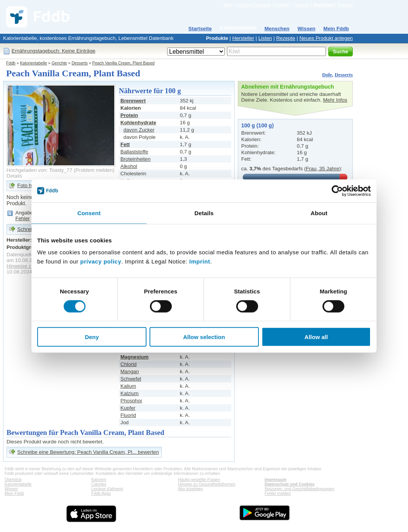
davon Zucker (139, 130)
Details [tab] (204, 213)
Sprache (345, 5)
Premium (301, 5)
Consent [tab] (89, 213)
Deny (92, 337)
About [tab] (319, 213)
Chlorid (128, 364)
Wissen (307, 29)
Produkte (217, 38)
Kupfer (128, 408)
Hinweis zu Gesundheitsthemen (207, 484)
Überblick (13, 479)
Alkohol (129, 166)
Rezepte (286, 38)
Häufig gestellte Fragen (199, 479)
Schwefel (131, 379)
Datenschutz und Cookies (290, 484)
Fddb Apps (101, 493)
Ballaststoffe (134, 152)
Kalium (128, 386)
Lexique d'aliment (107, 489)
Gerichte (59, 63)
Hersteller (243, 38)
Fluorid (128, 415)
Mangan (130, 371)
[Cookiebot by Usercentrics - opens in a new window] (337, 191)
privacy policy (101, 261)
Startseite (200, 29)
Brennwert (133, 101)
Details (14, 176)
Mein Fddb (336, 29)
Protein (129, 115)
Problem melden (94, 170)
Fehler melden (278, 493)
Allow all (316, 337)
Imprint (200, 261)
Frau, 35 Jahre (323, 169)
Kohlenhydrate (138, 123)
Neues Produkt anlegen (326, 38)
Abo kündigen (190, 489)
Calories (99, 484)
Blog (228, 5)
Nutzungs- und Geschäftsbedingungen (299, 489)
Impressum (276, 479)
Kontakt (282, 5)
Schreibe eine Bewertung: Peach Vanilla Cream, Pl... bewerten (88, 452)
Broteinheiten (136, 159)
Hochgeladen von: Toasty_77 (39, 170)
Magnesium (134, 357)
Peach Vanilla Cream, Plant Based (124, 63)
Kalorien (99, 479)
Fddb (11, 63)
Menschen (277, 29)
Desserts (80, 63)
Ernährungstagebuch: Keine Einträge (53, 51)
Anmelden (324, 5)
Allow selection (204, 337)
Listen (265, 38)
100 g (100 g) (257, 125)
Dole (327, 75)
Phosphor (131, 401)
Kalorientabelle (238, 28)
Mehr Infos (335, 100)
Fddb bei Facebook (253, 5)
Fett (125, 144)
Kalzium (129, 393)
